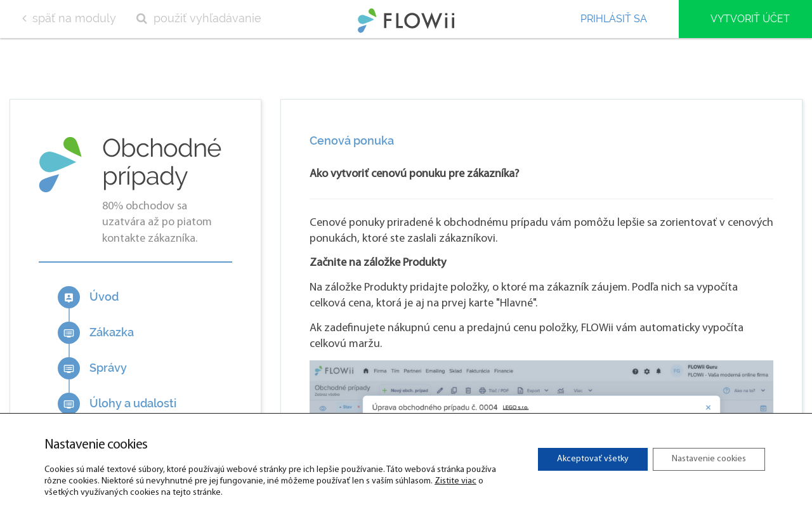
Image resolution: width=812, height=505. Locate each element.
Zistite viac (455, 481)
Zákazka (96, 333)
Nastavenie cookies (709, 459)
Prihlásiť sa (614, 19)
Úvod (88, 297)
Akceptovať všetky (593, 459)
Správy (92, 368)
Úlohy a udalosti (117, 404)
